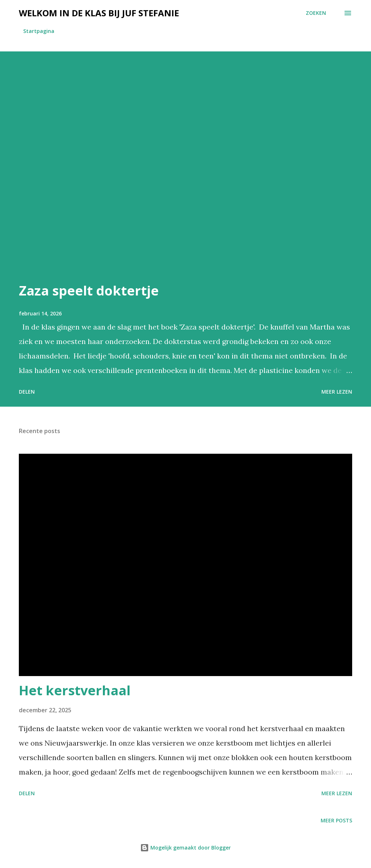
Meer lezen (337, 392)
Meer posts (336, 820)
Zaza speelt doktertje (89, 291)
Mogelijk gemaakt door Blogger (185, 848)
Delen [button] (27, 392)
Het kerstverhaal (75, 690)
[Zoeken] (316, 13)
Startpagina (39, 31)
